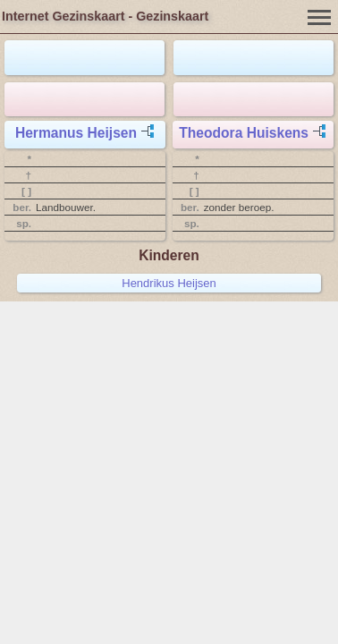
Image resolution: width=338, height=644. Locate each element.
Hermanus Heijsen (76, 133)
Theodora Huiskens (244, 133)
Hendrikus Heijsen (169, 283)
